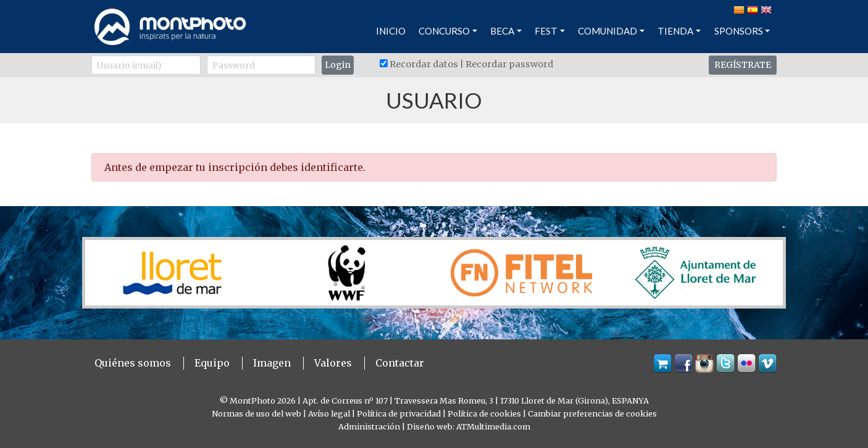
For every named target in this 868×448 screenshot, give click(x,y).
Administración (369, 426)
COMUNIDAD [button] (607, 31)
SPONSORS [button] (739, 31)
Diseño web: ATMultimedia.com (469, 426)
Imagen (272, 363)
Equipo (212, 363)
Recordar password (509, 64)
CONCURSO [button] (444, 31)
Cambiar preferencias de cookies (592, 413)
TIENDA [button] (675, 31)
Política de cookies (484, 413)
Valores (333, 363)
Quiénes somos (133, 363)
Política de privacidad (399, 413)
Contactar (400, 363)
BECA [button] (502, 31)
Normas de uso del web (257, 413)
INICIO (391, 31)
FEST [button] (546, 31)
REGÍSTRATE (743, 65)
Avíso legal (329, 413)
